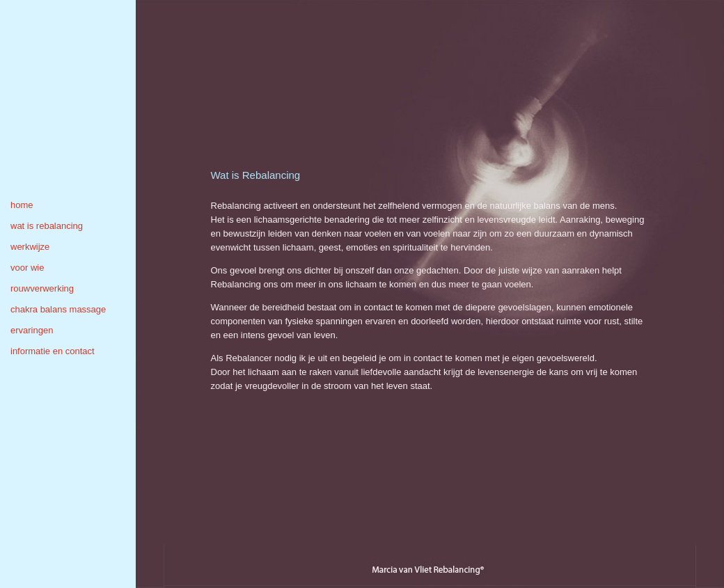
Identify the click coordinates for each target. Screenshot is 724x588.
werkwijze (30, 247)
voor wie (27, 268)
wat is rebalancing (47, 226)
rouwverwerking (42, 288)
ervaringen (32, 330)
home (22, 205)
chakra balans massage (58, 309)
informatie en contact (53, 351)
